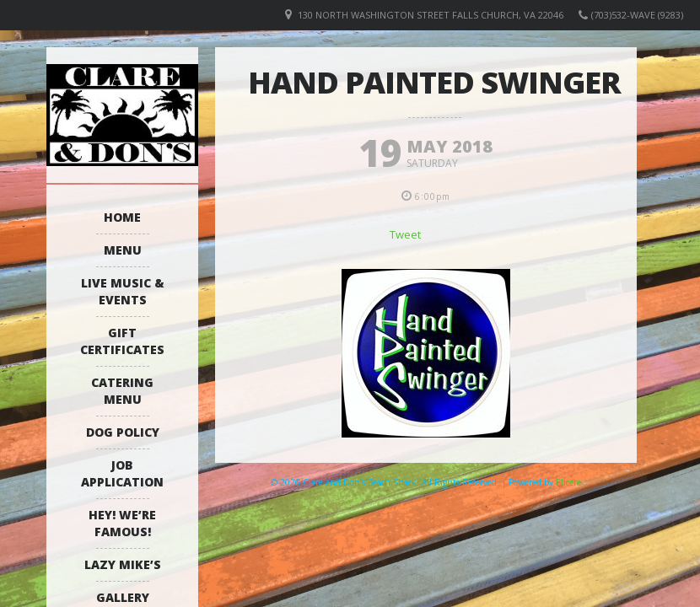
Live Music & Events (123, 291)
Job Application (122, 473)
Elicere (568, 482)
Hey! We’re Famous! (122, 523)
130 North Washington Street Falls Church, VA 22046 (431, 15)
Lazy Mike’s (123, 564)
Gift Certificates (122, 341)
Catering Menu (122, 391)
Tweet (405, 234)
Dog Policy (123, 432)
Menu (123, 250)
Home (122, 217)
